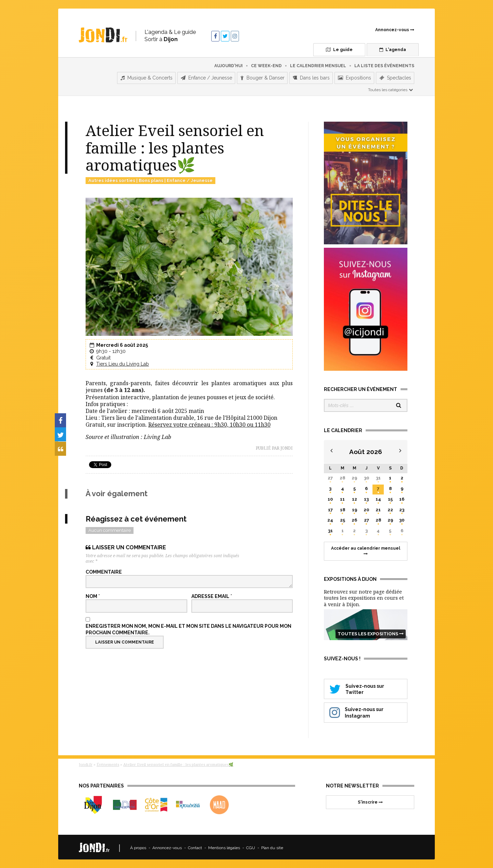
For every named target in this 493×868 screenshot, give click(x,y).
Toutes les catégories (391, 88)
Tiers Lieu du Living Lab (123, 362)
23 (402, 508)
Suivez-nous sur (366, 687)
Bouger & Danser (262, 76)
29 (354, 476)
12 (355, 497)
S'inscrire (370, 800)
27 (330, 476)
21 (378, 508)
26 (354, 519)
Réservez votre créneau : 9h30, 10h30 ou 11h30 (209, 423)
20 (366, 508)
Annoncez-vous (395, 30)
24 (330, 519)
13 (366, 497)
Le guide (326, 50)
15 (390, 497)
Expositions (355, 76)
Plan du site (272, 846)
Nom (93, 595)
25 (343, 519)
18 (343, 508)
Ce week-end (266, 64)
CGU (251, 846)
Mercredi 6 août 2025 (122, 344)
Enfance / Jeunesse (206, 76)
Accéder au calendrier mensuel (366, 549)
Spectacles (395, 76)
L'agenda (385, 50)
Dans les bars (311, 76)
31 (378, 476)
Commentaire (104, 571)
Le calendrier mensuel (318, 64)
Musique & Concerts (147, 76)
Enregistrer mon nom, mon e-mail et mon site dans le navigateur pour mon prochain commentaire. (188, 628)
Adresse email (212, 595)
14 (378, 497)
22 (390, 508)
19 (355, 508)
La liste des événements (384, 64)
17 (330, 508)
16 (402, 497)
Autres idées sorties (112, 179)
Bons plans (151, 179)
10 (330, 497)
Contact (195, 846)
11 (342, 497)
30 (366, 476)
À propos (138, 846)
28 (342, 476)
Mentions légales (224, 846)
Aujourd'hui (229, 64)
